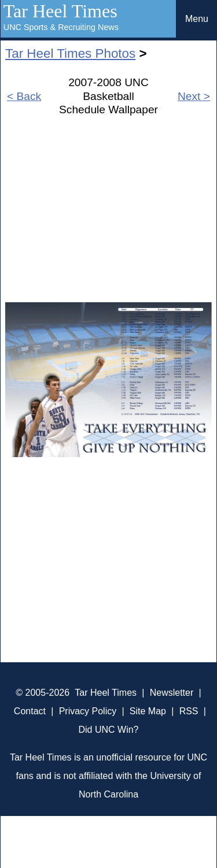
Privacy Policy (88, 711)
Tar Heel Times (60, 11)
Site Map (148, 711)
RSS (189, 711)
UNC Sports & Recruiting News (61, 27)
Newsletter (172, 693)
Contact (30, 711)
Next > (194, 96)
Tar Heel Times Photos (70, 53)
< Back (24, 96)
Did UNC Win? (108, 730)
